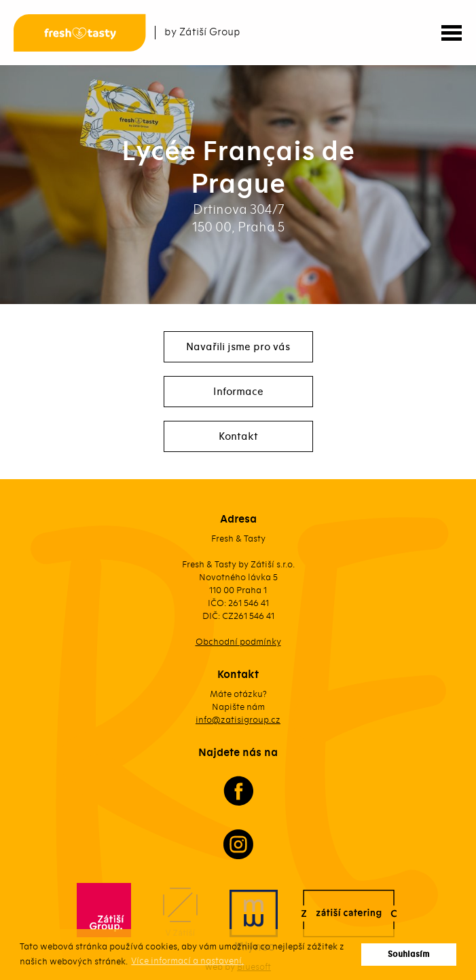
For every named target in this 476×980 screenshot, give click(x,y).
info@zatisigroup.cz (238, 720)
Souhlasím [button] (409, 955)
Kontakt (238, 436)
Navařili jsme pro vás (238, 347)
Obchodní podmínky (238, 642)
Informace (238, 392)
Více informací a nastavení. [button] (187, 961)
